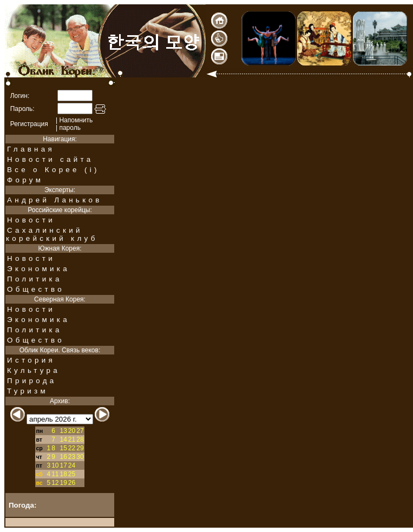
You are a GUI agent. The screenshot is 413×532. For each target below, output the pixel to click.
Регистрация (29, 124)
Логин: (20, 96)
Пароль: (22, 109)
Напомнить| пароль (74, 124)
